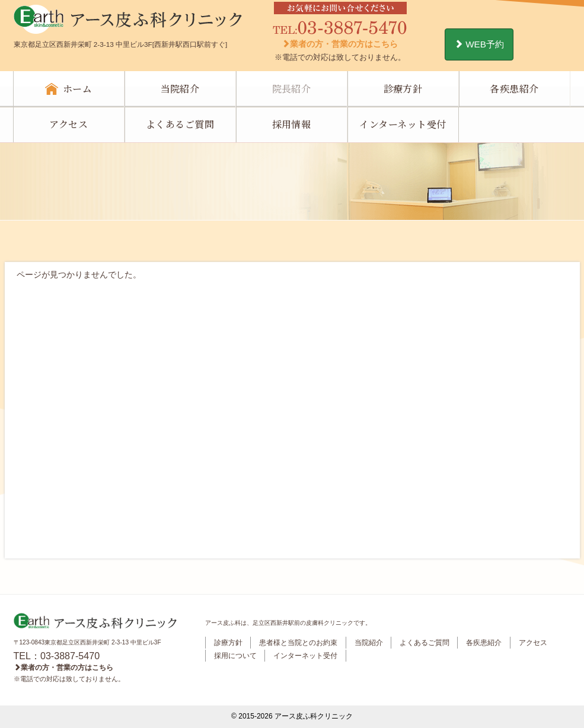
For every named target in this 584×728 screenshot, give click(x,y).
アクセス (69, 124)
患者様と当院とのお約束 (298, 643)
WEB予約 (479, 44)
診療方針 (403, 89)
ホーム (77, 89)
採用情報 (292, 124)
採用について (235, 656)
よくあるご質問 (180, 124)
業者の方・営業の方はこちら (340, 44)
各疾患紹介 (514, 89)
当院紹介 (180, 89)
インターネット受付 (403, 124)
